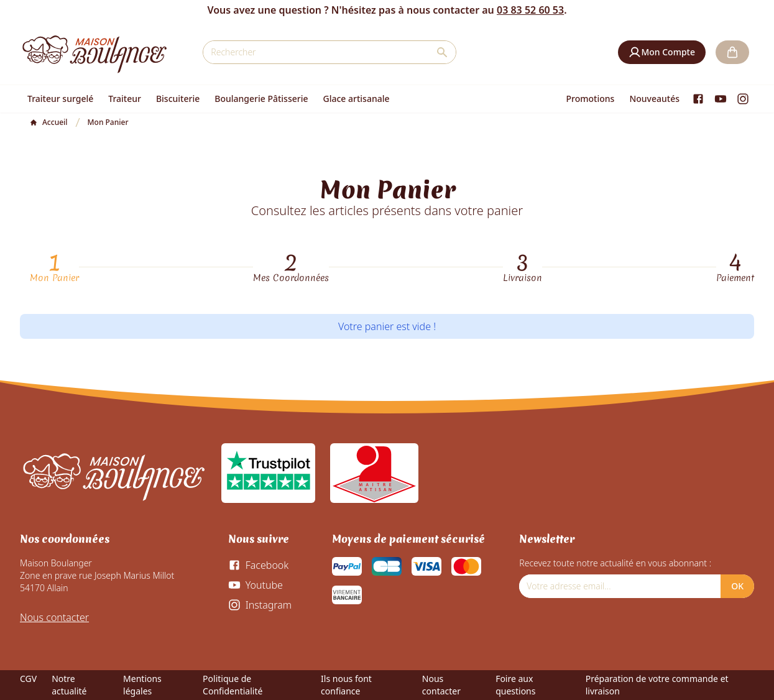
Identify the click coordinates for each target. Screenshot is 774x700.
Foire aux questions (515, 685)
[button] (662, 52)
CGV (28, 679)
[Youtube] (721, 99)
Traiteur (125, 99)
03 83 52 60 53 (530, 10)
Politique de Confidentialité (233, 685)
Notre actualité (69, 685)
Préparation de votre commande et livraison (657, 685)
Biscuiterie (178, 99)
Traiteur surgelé (60, 99)
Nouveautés (654, 99)
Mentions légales (142, 685)
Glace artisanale (356, 99)
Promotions (591, 99)
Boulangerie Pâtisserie (261, 99)
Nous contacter (54, 617)
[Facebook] (698, 99)
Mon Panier (54, 278)
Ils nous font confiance (346, 685)
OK (737, 586)
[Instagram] (743, 99)
